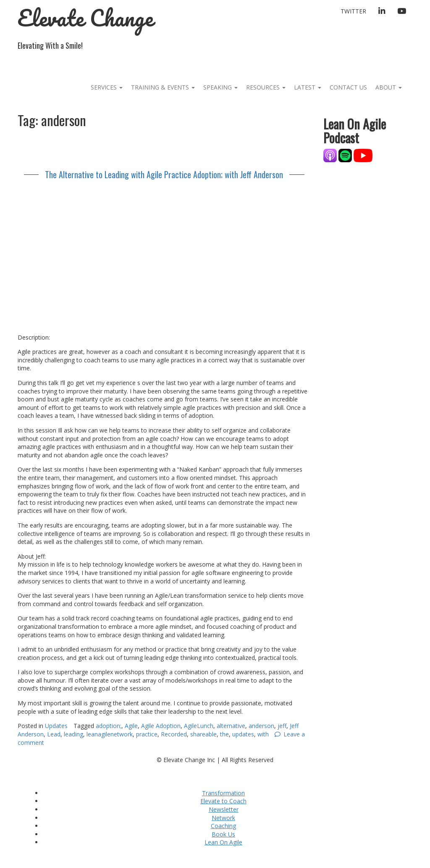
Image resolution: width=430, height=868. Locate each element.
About (389, 87)
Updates (56, 726)
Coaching (223, 826)
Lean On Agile (223, 842)
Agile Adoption (161, 726)
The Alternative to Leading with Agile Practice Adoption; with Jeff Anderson (164, 174)
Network (223, 818)
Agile (131, 726)
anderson (261, 726)
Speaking (220, 87)
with (263, 734)
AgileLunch (199, 726)
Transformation (223, 793)
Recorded (174, 734)
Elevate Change (85, 18)
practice (147, 734)
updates (243, 734)
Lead (54, 734)
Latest (308, 87)
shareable (203, 734)
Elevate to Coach (223, 801)
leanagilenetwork (110, 734)
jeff (282, 726)
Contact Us (348, 87)
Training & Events (163, 87)
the (224, 734)
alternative (231, 726)
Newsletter (224, 809)
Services (107, 87)
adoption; (109, 726)
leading (73, 734)
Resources (266, 87)
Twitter (353, 11)
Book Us (223, 834)
